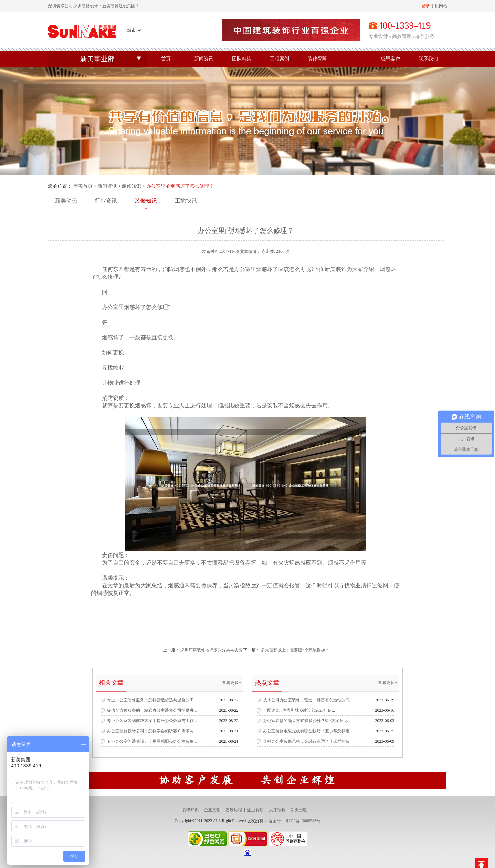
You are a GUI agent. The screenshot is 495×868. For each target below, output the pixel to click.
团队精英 (242, 59)
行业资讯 (106, 201)
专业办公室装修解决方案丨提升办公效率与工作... (152, 721)
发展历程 (234, 810)
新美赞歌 (299, 810)
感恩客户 (390, 59)
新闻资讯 (204, 59)
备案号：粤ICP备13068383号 (294, 821)
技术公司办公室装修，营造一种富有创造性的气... (308, 700)
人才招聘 (277, 810)
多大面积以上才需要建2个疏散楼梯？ (295, 650)
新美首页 (83, 186)
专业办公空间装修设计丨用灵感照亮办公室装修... (152, 741)
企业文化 (212, 810)
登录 (425, 6)
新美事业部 (97, 59)
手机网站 (439, 6)
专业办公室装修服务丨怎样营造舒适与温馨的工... (152, 700)
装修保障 (317, 59)
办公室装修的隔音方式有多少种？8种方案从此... (307, 721)
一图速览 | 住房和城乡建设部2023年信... (299, 710)
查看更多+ (231, 683)
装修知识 (131, 186)
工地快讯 (186, 201)
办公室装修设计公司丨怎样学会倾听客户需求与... (152, 731)
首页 (166, 59)
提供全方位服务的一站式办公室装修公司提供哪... (152, 710)
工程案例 (280, 59)
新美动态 (66, 201)
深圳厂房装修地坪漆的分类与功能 (211, 650)
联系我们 (428, 59)
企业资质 (255, 810)
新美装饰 (336, 269)
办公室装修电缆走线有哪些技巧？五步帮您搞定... (308, 731)
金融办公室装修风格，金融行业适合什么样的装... (308, 741)
